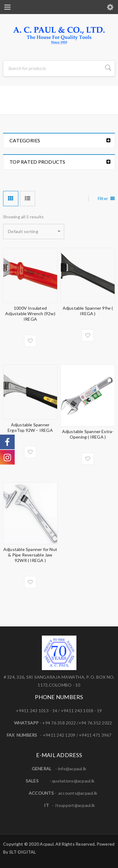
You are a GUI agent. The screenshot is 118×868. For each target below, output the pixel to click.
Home (11, 105)
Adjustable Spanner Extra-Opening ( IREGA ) (88, 434)
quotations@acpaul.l (72, 781)
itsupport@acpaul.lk (75, 805)
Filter (103, 198)
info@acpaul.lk (72, 769)
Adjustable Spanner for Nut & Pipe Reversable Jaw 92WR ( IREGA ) (30, 555)
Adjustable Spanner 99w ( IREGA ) (88, 311)
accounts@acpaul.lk (78, 793)
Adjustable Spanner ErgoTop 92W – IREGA (30, 427)
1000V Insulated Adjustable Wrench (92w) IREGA (30, 314)
